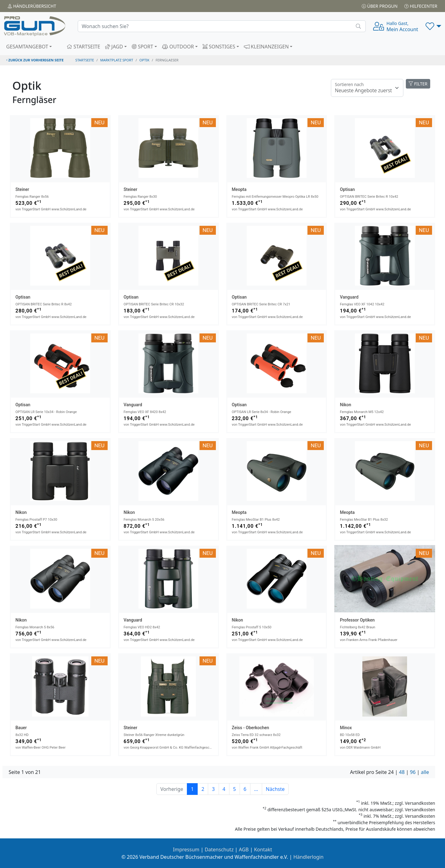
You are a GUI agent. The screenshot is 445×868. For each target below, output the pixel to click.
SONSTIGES (219, 47)
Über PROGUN (380, 6)
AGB (244, 849)
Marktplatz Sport (117, 60)
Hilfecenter (421, 6)
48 (402, 772)
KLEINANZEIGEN (266, 47)
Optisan (347, 189)
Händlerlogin (308, 857)
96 (413, 772)
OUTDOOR (178, 47)
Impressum (186, 849)
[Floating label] (367, 88)
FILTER (418, 84)
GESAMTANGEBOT (27, 47)
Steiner (22, 189)
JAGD (114, 47)
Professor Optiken (357, 620)
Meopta (239, 189)
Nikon (346, 405)
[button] (433, 26)
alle (425, 772)
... (256, 789)
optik (144, 60)
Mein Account (402, 27)
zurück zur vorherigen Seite (35, 60)
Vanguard (349, 297)
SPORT (142, 47)
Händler (32, 6)
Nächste (275, 789)
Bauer (21, 728)
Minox (346, 728)
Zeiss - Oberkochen (251, 728)
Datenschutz (219, 849)
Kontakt (263, 849)
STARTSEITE (83, 47)
